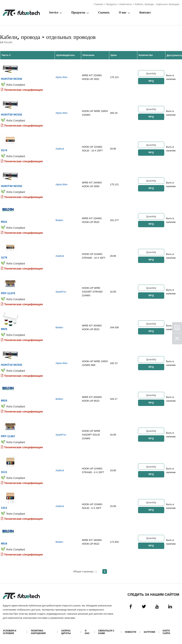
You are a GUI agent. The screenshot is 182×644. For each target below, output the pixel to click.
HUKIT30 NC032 (12, 114)
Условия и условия (9, 632)
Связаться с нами (106, 632)
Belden (59, 220)
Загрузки (149, 632)
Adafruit (60, 149)
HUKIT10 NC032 (12, 365)
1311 (4, 508)
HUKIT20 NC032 (12, 79)
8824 (4, 400)
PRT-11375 (8, 293)
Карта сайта (167, 632)
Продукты (111, 4)
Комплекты (126, 4)
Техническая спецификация (23, 90)
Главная (98, 4)
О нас (123, 12)
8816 (4, 543)
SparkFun (61, 292)
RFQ (151, 81)
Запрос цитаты (66, 632)
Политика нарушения (38, 632)
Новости (131, 632)
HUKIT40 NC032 (12, 186)
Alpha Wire (62, 77)
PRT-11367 (8, 436)
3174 (4, 150)
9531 (4, 222)
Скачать (104, 12)
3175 (4, 257)
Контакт (145, 12)
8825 (4, 329)
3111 (4, 472)
